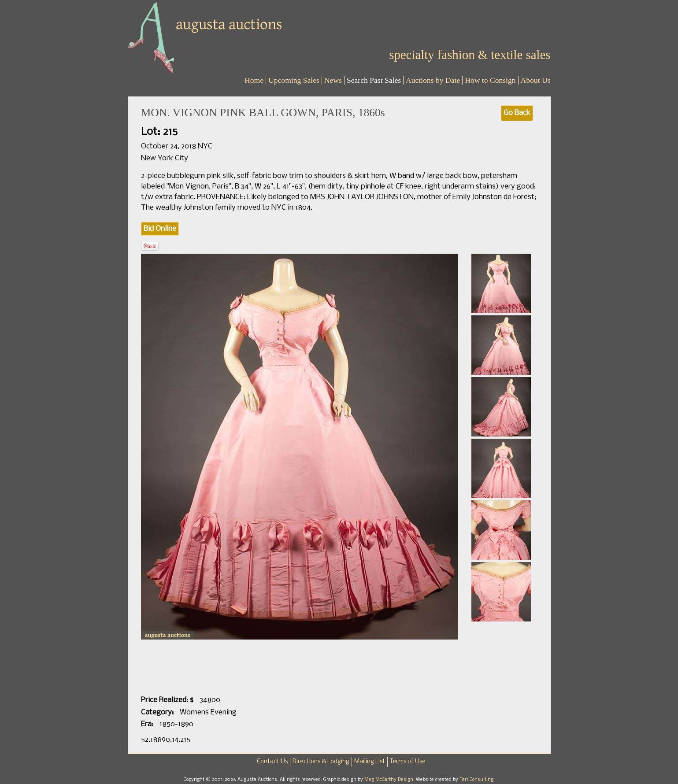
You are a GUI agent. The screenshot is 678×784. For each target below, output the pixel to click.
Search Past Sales (374, 80)
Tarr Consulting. (477, 780)
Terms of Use (408, 762)
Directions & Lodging (321, 762)
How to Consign (490, 80)
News (333, 80)
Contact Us (272, 762)
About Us (536, 80)
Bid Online (160, 229)
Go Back (517, 113)
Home (254, 80)
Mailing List (370, 762)
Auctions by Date (433, 80)
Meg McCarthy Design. (390, 780)
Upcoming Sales (294, 80)
